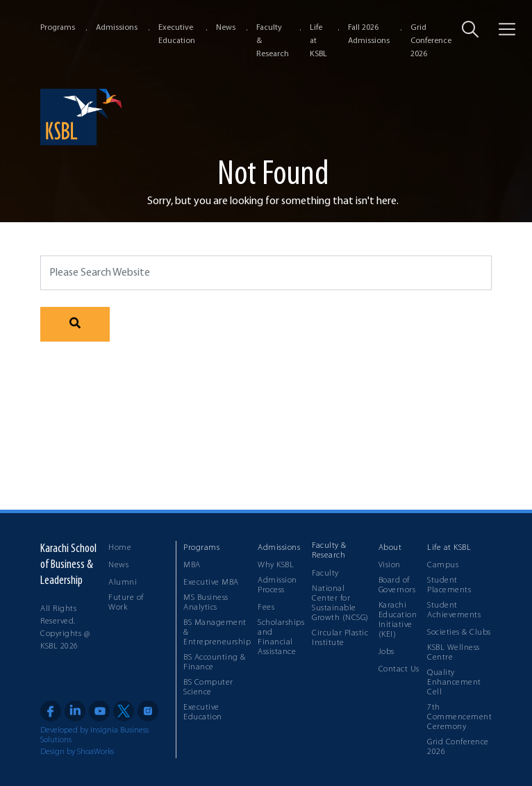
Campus (443, 565)
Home (120, 548)
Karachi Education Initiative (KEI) (398, 620)
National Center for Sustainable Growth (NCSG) (340, 603)
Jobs (386, 652)
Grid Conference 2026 (431, 41)
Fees (266, 608)
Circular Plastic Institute (340, 638)
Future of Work (126, 603)
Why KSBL (276, 565)
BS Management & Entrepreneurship (217, 633)
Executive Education (203, 712)
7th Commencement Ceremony (459, 717)
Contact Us (399, 669)
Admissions (117, 28)
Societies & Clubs (459, 633)
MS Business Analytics (206, 603)
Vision (390, 565)
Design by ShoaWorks (77, 752)
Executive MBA (211, 583)
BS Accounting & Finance (215, 662)
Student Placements (449, 585)
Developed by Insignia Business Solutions (94, 735)
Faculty (325, 574)
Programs (58, 28)
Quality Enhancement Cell (454, 683)
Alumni (123, 583)
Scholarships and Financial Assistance (281, 637)
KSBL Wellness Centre (454, 653)
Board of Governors (397, 585)
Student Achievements (454, 610)
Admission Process (277, 585)
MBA (192, 565)
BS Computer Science (208, 687)
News (226, 28)
